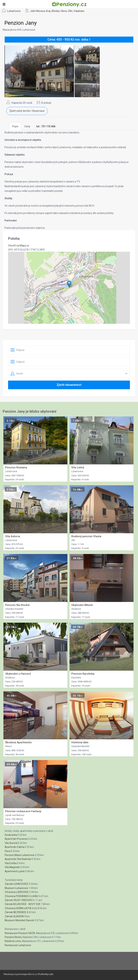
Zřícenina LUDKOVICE (17, 892)
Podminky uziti (46, 974)
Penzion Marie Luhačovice (19, 855)
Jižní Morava (38, 11)
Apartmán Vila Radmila (18, 859)
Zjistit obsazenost (69, 385)
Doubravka (11, 835)
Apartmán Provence (16, 839)
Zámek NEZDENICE (15, 912)
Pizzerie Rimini (13, 937)
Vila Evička (11, 863)
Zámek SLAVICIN (14, 916)
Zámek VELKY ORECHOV (19, 900)
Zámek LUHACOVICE (16, 884)
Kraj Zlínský (53, 11)
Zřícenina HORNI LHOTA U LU (21, 908)
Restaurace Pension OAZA (20, 933)
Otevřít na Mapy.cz (19, 246)
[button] (69, 284)
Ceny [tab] (27, 126)
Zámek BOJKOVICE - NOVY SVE (23, 904)
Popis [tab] (15, 126)
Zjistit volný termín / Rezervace (27, 111)
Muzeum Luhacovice (16, 888)
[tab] (46, 126)
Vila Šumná (11, 843)
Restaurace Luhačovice (18, 945)
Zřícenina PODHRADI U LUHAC (22, 896)
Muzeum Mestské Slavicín (19, 920)
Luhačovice (14, 11)
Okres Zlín (66, 11)
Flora (7, 851)
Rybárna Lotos (13, 941)
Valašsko (79, 11)
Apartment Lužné (15, 871)
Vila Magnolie (12, 867)
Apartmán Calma (14, 847)
